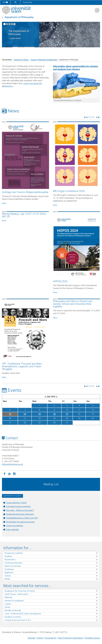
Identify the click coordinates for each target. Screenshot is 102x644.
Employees (9, 569)
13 (10, 414)
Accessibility (51, 638)
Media (7, 579)
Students (8, 556)
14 (25, 414)
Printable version (92, 638)
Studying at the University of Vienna (20, 591)
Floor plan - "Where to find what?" (20, 510)
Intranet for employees (14, 601)
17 (67, 414)
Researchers (10, 560)
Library (7, 607)
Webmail (8, 597)
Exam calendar (12, 529)
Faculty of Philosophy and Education (44, 60)
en (5, 2)
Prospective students (14, 553)
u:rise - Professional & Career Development (23, 614)
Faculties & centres (13, 617)
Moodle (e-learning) (13, 610)
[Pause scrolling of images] (14, 24)
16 (54, 414)
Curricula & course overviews (18, 506)
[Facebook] (4, 474)
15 (40, 414)
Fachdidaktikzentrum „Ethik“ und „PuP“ (22, 518)
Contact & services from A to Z (18, 620)
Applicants (9, 573)
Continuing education (13, 563)
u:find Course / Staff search (16, 594)
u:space (8, 604)
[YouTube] (9, 474)
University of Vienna (21, 60)
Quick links (27, 2)
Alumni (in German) (13, 566)
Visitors (8, 576)
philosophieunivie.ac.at (12, 464)
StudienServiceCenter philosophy (20, 514)
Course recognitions (15, 526)
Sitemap (31, 638)
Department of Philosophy (19, 17)
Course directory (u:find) (16, 503)
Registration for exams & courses (20, 522)
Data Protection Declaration (70, 638)
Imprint (40, 638)
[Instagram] (14, 474)
